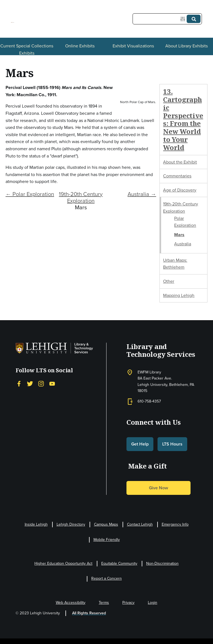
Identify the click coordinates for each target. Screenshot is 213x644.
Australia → (142, 194)
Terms (104, 603)
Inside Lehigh (36, 524)
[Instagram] (41, 384)
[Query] (167, 19)
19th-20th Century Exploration (81, 197)
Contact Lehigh (140, 524)
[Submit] (194, 19)
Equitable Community (119, 563)
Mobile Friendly (107, 540)
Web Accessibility (71, 603)
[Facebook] (19, 384)
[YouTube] (52, 384)
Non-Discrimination (162, 563)
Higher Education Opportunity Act (63, 563)
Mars (179, 235)
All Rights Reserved (89, 613)
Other (169, 281)
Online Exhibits (80, 46)
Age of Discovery (180, 190)
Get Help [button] (140, 444)
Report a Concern (106, 578)
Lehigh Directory (71, 524)
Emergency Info (175, 524)
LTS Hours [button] (172, 444)
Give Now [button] (159, 488)
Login (153, 603)
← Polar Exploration (30, 194)
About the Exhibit (180, 162)
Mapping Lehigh (179, 295)
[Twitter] (30, 384)
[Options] (184, 19)
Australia (183, 244)
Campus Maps (106, 524)
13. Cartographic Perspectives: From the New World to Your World (183, 119)
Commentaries (177, 176)
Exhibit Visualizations (133, 46)
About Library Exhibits (187, 46)
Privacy (128, 603)
